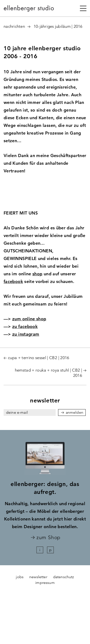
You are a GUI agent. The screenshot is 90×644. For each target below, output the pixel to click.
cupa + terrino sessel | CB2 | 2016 (39, 358)
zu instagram (26, 334)
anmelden (75, 412)
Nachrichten (14, 26)
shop (37, 274)
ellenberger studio (29, 10)
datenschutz (64, 577)
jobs (20, 577)
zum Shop (48, 538)
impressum (45, 583)
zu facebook (25, 326)
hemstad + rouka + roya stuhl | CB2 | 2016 (48, 373)
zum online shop (29, 319)
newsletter (38, 577)
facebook (13, 281)
